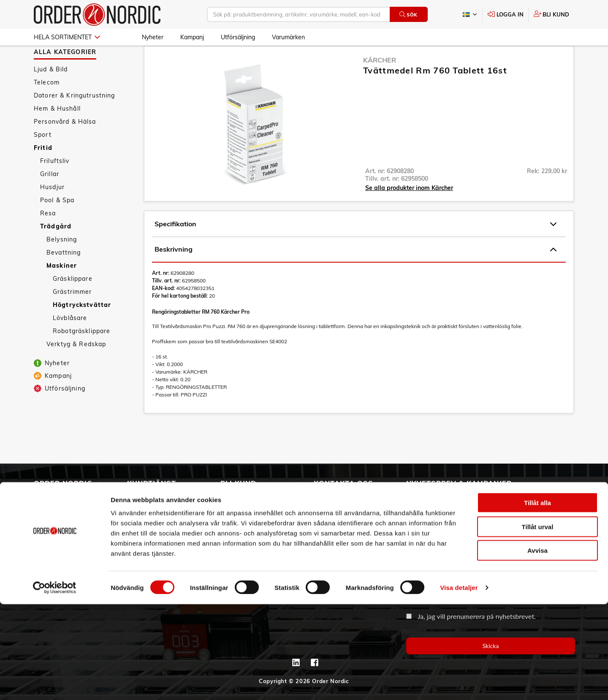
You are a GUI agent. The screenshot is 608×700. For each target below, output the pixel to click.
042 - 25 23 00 (364, 497)
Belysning (62, 264)
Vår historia (52, 521)
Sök (408, 15)
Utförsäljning (238, 37)
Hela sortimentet (67, 37)
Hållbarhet (51, 532)
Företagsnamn (427, 536)
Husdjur (52, 212)
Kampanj (192, 37)
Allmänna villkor (152, 497)
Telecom (47, 107)
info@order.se (356, 509)
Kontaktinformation (344, 521)
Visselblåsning (57, 544)
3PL (40, 497)
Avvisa (537, 646)
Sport (43, 159)
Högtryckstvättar (82, 329)
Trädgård (56, 251)
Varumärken (288, 37)
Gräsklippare (73, 303)
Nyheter (153, 37)
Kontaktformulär (339, 532)
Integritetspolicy (153, 568)
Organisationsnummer (437, 577)
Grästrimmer (72, 316)
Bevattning (64, 277)
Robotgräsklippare (81, 355)
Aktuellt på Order (61, 568)
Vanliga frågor (150, 509)
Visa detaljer (459, 683)
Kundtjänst (152, 483)
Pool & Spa (57, 225)
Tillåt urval (538, 623)
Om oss (45, 509)
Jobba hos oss (56, 556)
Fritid (43, 172)
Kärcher (380, 84)
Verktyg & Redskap (76, 369)
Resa (48, 238)
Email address (426, 496)
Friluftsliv (55, 185)
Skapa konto (240, 497)
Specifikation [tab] (356, 249)
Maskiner (62, 290)
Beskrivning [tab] (356, 274)
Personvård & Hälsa (65, 146)
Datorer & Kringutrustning (75, 120)
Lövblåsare (70, 342)
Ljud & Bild (51, 94)
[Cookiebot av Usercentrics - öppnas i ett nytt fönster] (55, 684)
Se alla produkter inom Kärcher (409, 212)
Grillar (50, 198)
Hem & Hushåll (57, 133)
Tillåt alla (537, 598)
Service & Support (156, 521)
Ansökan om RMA (155, 532)
